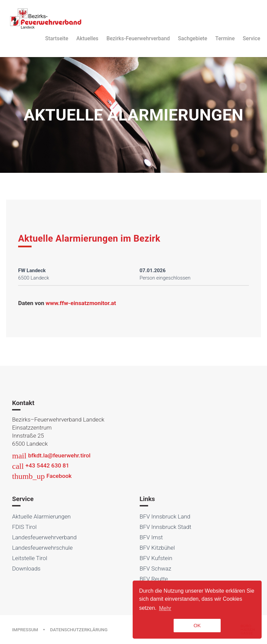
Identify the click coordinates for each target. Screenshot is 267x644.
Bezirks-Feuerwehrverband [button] (138, 38)
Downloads (26, 568)
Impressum (25, 630)
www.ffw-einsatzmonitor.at (81, 303)
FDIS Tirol (24, 527)
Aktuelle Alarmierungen (41, 516)
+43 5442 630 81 (41, 465)
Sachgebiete (193, 38)
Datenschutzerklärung (79, 630)
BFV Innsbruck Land (165, 516)
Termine (225, 38)
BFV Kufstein (156, 558)
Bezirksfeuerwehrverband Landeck (46, 18)
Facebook (42, 476)
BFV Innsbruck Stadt (166, 527)
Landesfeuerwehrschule (42, 548)
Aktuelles (87, 38)
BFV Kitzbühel (157, 548)
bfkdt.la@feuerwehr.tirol (51, 455)
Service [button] (252, 38)
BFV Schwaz (155, 568)
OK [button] (197, 625)
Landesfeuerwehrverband (44, 537)
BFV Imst (151, 537)
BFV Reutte (154, 579)
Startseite (57, 38)
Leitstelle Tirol (30, 558)
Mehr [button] (165, 608)
